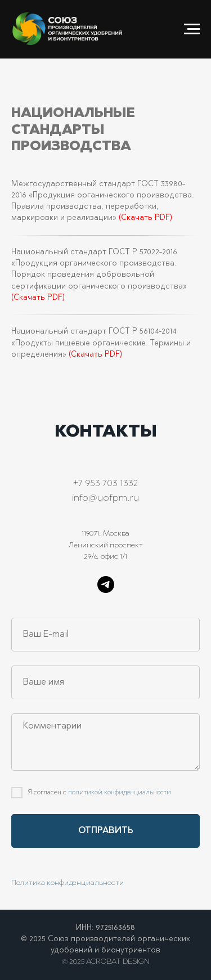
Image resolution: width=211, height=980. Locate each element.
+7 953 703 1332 (105, 484)
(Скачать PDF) (145, 218)
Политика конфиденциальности (68, 883)
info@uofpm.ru (105, 498)
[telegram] (106, 585)
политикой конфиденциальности (120, 793)
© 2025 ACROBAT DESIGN (106, 962)
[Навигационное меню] (192, 29)
